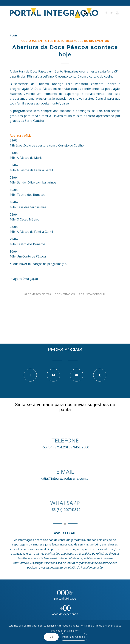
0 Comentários (65, 294)
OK (51, 637)
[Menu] (92, 13)
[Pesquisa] (84, 13)
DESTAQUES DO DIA (80, 41)
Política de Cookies (73, 637)
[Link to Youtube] (117, 13)
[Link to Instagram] (112, 13)
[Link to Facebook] (106, 13)
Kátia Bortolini (95, 294)
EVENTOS (102, 41)
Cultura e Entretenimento (43, 41)
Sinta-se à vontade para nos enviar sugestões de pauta (65, 407)
